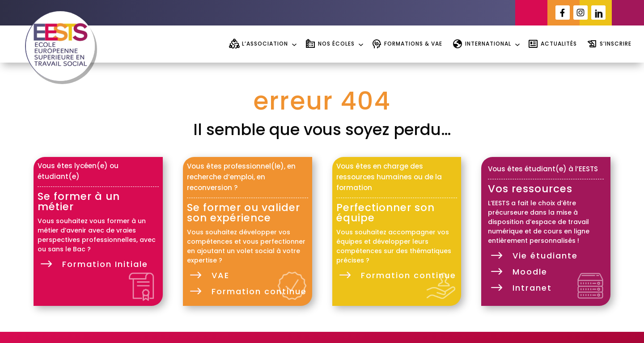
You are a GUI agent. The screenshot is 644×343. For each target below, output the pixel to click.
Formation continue (259, 291)
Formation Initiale (105, 264)
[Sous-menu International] (516, 44)
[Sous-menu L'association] (293, 44)
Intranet (532, 288)
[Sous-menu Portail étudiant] (371, 13)
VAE (220, 275)
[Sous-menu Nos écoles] (360, 44)
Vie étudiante (545, 256)
